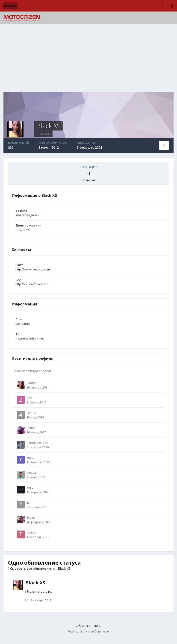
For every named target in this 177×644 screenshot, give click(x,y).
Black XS (35, 583)
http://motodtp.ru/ (39, 591)
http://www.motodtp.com (33, 269)
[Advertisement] (88, 60)
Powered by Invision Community (88, 631)
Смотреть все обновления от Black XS (39, 568)
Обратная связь (88, 626)
